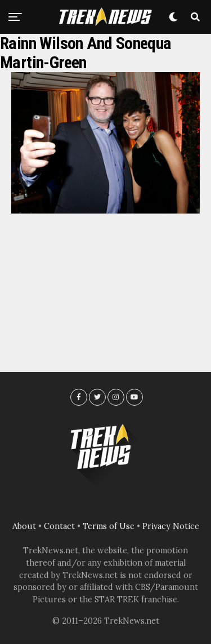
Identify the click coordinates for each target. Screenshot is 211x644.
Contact (59, 526)
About (24, 526)
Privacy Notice (171, 526)
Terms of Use (109, 526)
